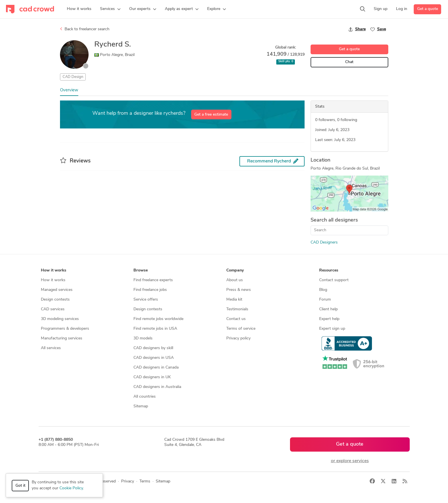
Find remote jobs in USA (155, 329)
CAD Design (73, 77)
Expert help (329, 319)
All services (51, 348)
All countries (145, 397)
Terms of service (241, 329)
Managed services (57, 290)
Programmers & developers (65, 329)
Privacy (128, 481)
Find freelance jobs (150, 290)
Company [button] (235, 270)
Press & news (239, 290)
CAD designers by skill (153, 348)
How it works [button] (54, 270)
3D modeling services (60, 319)
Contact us (236, 319)
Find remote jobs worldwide (158, 319)
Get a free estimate (211, 115)
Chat (349, 62)
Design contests (55, 300)
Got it (20, 486)
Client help (328, 309)
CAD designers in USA (154, 358)
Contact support (334, 280)
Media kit (234, 300)
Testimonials (237, 309)
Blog (323, 290)
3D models (143, 338)
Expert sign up (332, 329)
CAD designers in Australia (157, 387)
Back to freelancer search (85, 29)
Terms (145, 481)
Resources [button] (329, 270)
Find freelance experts (153, 280)
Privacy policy (238, 338)
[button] (110, 9)
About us (235, 280)
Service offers (146, 300)
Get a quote (428, 9)
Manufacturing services (62, 338)
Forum (325, 300)
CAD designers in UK (152, 377)
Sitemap (141, 406)
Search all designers (334, 220)
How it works (53, 280)
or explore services (350, 461)
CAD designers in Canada (156, 368)
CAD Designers (324, 243)
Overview (69, 90)
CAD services (53, 309)
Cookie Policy (71, 488)
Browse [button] (141, 270)
